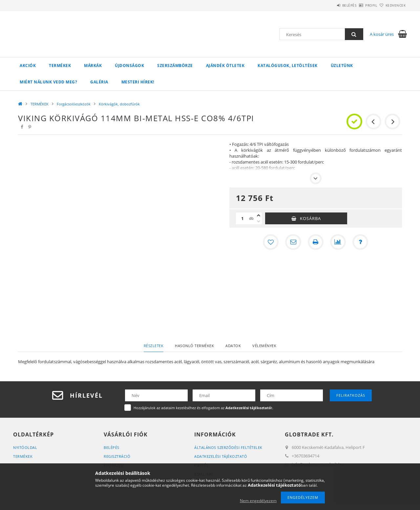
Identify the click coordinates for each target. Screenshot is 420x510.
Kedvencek (392, 5)
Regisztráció (117, 456)
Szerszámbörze (175, 66)
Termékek (23, 456)
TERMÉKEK (60, 66)
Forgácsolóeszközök (74, 104)
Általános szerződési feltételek (228, 447)
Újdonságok (129, 66)
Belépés (331, 5)
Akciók (28, 66)
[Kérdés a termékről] (360, 242)
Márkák (93, 66)
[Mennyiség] (242, 218)
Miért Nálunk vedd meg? (48, 82)
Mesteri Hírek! (138, 82)
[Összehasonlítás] (338, 242)
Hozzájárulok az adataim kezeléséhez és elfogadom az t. (203, 408)
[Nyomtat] (316, 242)
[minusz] (259, 221)
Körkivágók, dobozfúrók (119, 104)
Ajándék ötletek (225, 66)
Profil (360, 5)
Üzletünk (342, 66)
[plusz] (259, 215)
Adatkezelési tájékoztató (221, 456)
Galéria (99, 82)
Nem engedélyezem (258, 501)
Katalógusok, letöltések (288, 66)
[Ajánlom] (293, 242)
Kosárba (310, 218)
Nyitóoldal (25, 447)
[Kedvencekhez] (271, 242)
